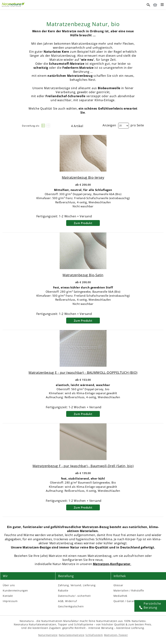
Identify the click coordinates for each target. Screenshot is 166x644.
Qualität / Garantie (126, 601)
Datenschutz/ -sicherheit (74, 596)
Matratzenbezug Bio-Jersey (83, 177)
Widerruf (71, 601)
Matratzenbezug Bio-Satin (83, 275)
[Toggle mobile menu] (162, 5)
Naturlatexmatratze (72, 635)
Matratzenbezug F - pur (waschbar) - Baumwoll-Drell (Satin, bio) (83, 466)
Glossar (118, 585)
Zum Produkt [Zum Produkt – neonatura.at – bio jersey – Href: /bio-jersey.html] (83, 223)
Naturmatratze (48, 635)
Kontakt (8, 596)
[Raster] (48, 126)
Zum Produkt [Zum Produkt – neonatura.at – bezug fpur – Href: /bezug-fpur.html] (83, 507)
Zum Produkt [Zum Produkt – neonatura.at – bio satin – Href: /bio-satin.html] (83, 321)
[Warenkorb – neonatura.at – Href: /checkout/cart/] (155, 5)
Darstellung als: (31, 126)
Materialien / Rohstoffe (129, 590)
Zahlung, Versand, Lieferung (77, 585)
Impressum (10, 601)
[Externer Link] (14, 4)
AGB (61, 601)
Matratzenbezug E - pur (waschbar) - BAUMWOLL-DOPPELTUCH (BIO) (83, 373)
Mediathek (120, 596)
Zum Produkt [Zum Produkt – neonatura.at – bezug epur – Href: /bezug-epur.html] (83, 414)
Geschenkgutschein (71, 606)
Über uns (9, 585)
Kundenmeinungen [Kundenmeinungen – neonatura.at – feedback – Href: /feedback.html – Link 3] (15, 590)
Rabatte (63, 590)
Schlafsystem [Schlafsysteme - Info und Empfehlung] (94, 635)
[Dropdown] (124, 126)
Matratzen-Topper (116, 635)
